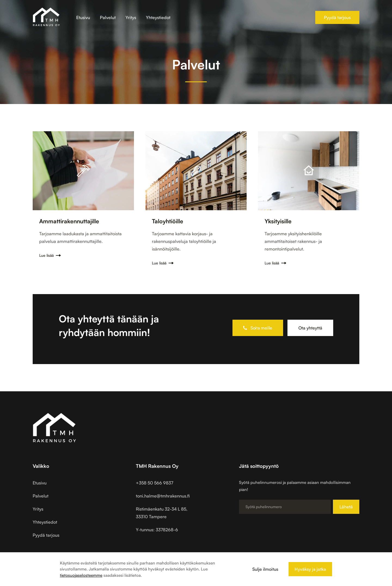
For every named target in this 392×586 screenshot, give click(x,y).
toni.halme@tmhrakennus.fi (163, 496)
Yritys (131, 17)
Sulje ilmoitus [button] (265, 569)
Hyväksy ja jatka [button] (310, 569)
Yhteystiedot (158, 17)
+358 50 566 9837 (154, 483)
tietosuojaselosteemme (81, 575)
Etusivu (83, 17)
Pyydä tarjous (337, 17)
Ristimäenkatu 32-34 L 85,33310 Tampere (162, 513)
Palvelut (108, 17)
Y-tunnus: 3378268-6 (157, 530)
